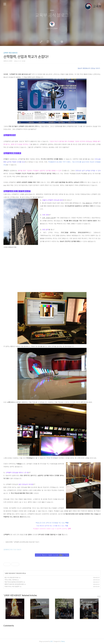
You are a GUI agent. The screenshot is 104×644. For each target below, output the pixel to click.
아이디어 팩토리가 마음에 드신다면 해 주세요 (52, 555)
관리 (62, 42)
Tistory (63, 641)
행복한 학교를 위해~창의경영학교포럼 (14, 584)
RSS (55, 42)
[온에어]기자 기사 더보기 (12, 549)
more (99, 596)
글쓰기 (42, 42)
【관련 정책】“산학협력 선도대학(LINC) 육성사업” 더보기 (22, 542)
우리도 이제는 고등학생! (11, 580)
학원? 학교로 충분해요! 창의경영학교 (14, 582)
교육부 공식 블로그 (52, 15)
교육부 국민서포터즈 (11, 53)
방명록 (48, 42)
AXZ (52, 641)
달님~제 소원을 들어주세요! (12, 578)
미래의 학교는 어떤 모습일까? (12, 586)
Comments (9, 626)
